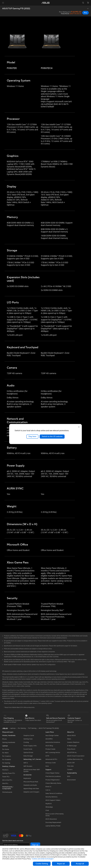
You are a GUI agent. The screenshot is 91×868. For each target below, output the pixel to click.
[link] (46, 3)
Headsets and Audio (30, 785)
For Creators (7, 756)
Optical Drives (28, 753)
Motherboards (7, 792)
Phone (4, 739)
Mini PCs (5, 783)
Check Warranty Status (53, 783)
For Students (7, 760)
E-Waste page (72, 746)
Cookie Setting (42, 864)
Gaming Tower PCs (9, 773)
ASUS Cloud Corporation (76, 756)
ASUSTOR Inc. (72, 753)
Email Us (48, 787)
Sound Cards (28, 749)
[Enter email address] (16, 845)
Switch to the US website (52, 436)
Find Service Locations (53, 776)
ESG (69, 776)
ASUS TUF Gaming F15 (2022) (16, 9)
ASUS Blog (49, 746)
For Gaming (6, 763)
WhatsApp (49, 807)
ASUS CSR (71, 763)
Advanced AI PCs (51, 759)
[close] (79, 427)
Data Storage (28, 756)
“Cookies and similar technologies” (43, 859)
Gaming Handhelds (9, 742)
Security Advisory (51, 797)
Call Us (48, 790)
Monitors (5, 770)
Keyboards (27, 778)
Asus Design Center (52, 736)
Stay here (32, 436)
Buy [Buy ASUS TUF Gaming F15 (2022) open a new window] (85, 13)
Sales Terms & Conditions (54, 793)
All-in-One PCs (7, 780)
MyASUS (49, 804)
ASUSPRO (49, 739)
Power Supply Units (30, 746)
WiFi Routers (28, 766)
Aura (47, 766)
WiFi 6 (26, 763)
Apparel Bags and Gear (31, 789)
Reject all (61, 864)
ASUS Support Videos (53, 800)
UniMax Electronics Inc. (75, 759)
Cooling (26, 742)
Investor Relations (73, 742)
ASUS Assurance (51, 819)
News (69, 739)
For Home (6, 749)
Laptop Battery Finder (53, 826)
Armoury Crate (51, 763)
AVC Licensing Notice (53, 753)
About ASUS (71, 736)
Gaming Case (28, 739)
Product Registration (53, 780)
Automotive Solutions (53, 742)
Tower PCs (6, 777)
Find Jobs (70, 766)
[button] (3, 3)
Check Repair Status (52, 773)
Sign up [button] (35, 845)
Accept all (80, 864)
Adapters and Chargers (31, 792)
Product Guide (50, 749)
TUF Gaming (32, 728)
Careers (70, 770)
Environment (71, 780)
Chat (47, 810)
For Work (5, 753)
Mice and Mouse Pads (31, 782)
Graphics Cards (29, 736)
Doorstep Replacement (53, 822)
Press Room (71, 749)
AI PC (47, 756)
